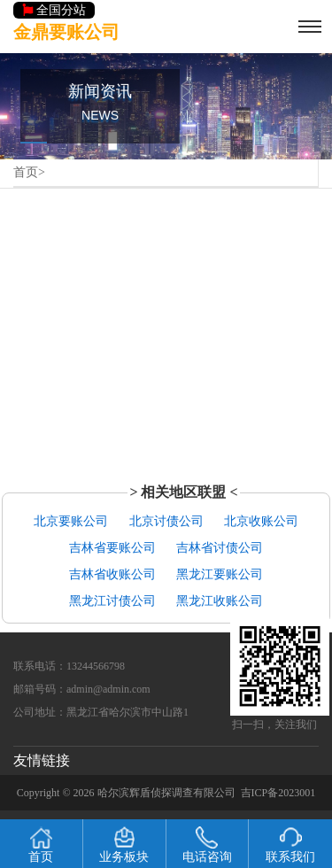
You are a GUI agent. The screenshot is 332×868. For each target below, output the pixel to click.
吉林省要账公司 (112, 548)
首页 (26, 172)
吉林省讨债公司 (220, 548)
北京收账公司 (261, 521)
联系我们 (290, 845)
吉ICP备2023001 (278, 793)
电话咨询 (207, 845)
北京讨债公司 (166, 521)
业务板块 (124, 845)
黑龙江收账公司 (220, 601)
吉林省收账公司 (112, 574)
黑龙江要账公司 (220, 574)
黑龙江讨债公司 (112, 601)
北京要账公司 (71, 521)
